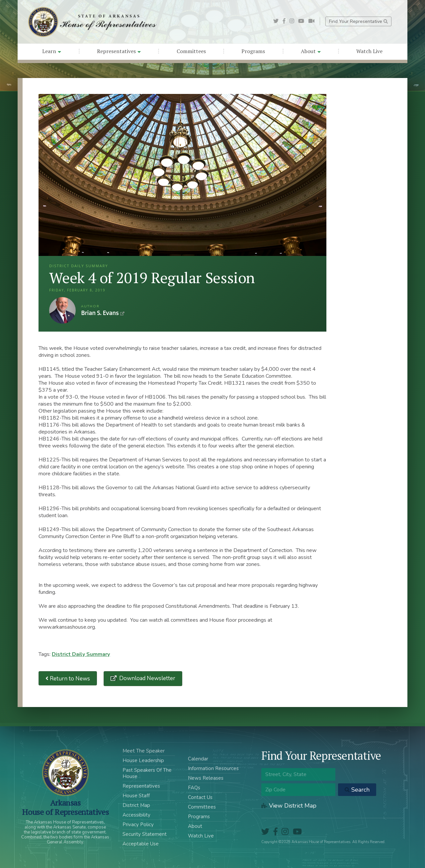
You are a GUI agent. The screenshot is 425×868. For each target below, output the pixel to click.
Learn (52, 51)
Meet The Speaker (144, 751)
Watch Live (369, 51)
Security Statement (145, 834)
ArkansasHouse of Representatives (65, 807)
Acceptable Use (141, 844)
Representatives (119, 51)
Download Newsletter (147, 678)
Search (357, 790)
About (311, 51)
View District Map (289, 806)
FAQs (194, 788)
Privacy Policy (138, 825)
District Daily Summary (81, 654)
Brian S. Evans (62, 310)
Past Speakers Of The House (147, 773)
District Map (136, 805)
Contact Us (200, 797)
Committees (191, 51)
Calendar (198, 759)
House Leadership (143, 760)
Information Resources (213, 768)
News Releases (206, 778)
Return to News (68, 678)
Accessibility (136, 815)
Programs (253, 51)
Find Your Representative (358, 21)
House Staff (136, 796)
